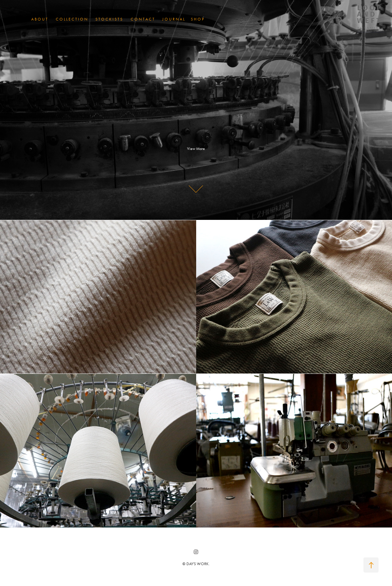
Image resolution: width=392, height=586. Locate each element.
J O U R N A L (173, 19)
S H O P (197, 19)
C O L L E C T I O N (72, 19)
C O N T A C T (142, 19)
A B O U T (39, 19)
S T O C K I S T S (109, 19)
